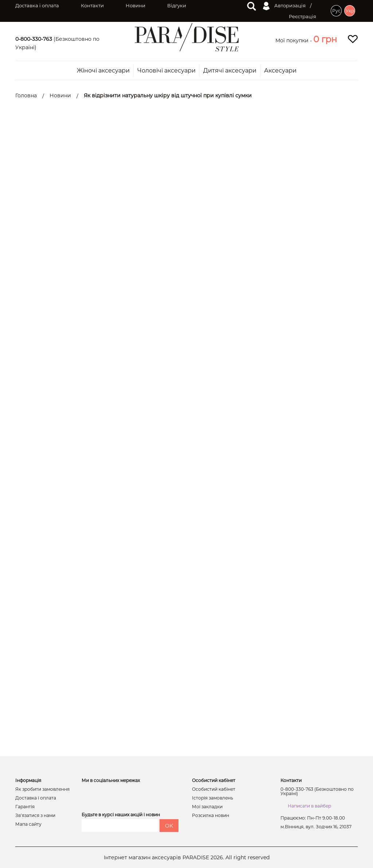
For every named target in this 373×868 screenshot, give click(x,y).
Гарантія (25, 807)
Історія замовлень (213, 798)
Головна (26, 95)
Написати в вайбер (309, 806)
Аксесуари (280, 71)
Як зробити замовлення (42, 789)
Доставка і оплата (37, 5)
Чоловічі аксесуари (166, 71)
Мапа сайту (28, 824)
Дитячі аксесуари (230, 71)
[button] (325, 39)
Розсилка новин (211, 816)
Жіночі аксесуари (103, 71)
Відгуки (177, 5)
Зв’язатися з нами (35, 816)
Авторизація (284, 6)
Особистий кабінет (214, 789)
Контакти (92, 5)
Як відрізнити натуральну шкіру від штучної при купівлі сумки (168, 95)
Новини (136, 5)
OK (169, 826)
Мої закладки (207, 807)
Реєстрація (303, 16)
